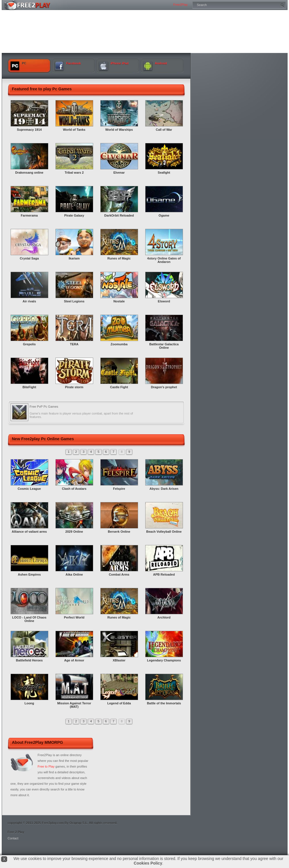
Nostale (119, 301)
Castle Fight (119, 387)
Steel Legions (74, 301)
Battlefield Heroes (29, 660)
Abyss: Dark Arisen (164, 489)
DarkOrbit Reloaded (119, 215)
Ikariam (74, 258)
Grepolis (29, 344)
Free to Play (46, 766)
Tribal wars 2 (74, 173)
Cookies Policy (148, 863)
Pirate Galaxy (74, 215)
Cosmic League (29, 489)
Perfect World (74, 617)
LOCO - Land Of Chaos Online (29, 619)
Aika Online (74, 574)
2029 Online (74, 532)
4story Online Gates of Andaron (164, 260)
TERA (74, 344)
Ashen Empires (29, 574)
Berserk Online (119, 532)
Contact (13, 838)
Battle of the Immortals (164, 703)
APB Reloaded (164, 574)
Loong (29, 703)
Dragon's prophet (164, 387)
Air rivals (29, 301)
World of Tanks (74, 130)
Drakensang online (29, 173)
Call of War (164, 130)
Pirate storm (74, 387)
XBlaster (119, 660)
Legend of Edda (119, 703)
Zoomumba (119, 344)
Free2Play (180, 5)
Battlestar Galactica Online (164, 346)
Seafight (164, 173)
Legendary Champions (164, 660)
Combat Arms (119, 574)
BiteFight (29, 387)
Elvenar (119, 173)
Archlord (164, 617)
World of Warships (119, 130)
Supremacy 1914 (29, 130)
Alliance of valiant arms (29, 532)
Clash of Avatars (74, 489)
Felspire (119, 489)
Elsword (164, 301)
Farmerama (29, 215)
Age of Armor (74, 660)
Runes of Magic (119, 258)
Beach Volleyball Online (164, 532)
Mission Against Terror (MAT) (74, 705)
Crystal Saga (29, 258)
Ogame (164, 215)
